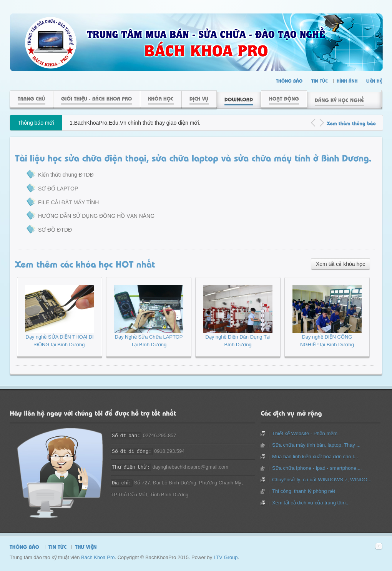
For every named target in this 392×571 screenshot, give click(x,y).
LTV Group (226, 557)
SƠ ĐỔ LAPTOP (58, 189)
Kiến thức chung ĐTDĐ (66, 175)
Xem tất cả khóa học (341, 264)
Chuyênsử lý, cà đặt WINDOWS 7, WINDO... (322, 480)
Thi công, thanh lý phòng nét (304, 491)
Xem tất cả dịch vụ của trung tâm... (311, 503)
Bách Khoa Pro (98, 557)
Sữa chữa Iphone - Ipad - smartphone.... (317, 468)
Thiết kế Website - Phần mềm (305, 433)
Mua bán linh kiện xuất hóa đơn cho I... (315, 457)
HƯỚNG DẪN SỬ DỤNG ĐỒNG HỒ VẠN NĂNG (96, 216)
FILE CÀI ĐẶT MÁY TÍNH (68, 202)
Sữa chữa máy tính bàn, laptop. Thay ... (316, 445)
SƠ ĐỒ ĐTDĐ (55, 230)
